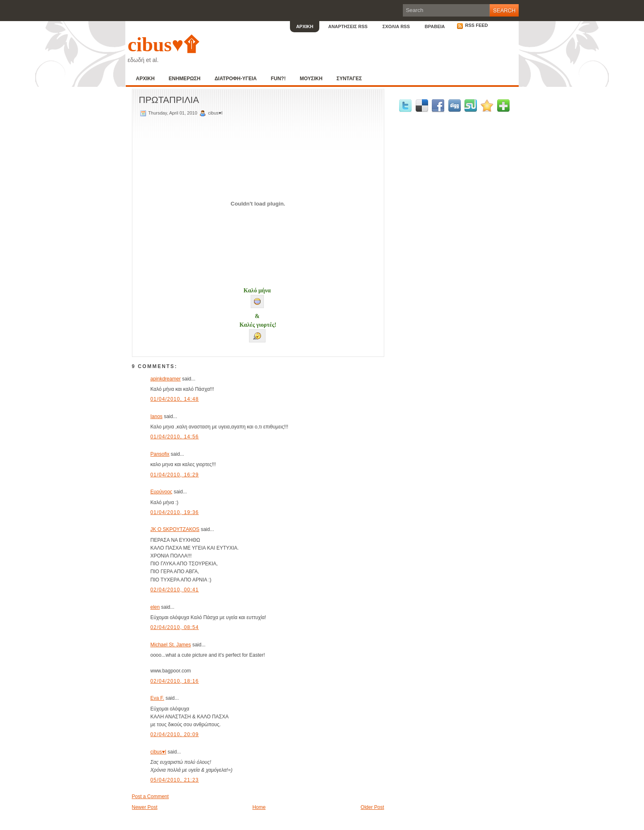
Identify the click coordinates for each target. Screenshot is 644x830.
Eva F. (157, 698)
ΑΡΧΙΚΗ (305, 26)
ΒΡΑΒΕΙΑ (435, 26)
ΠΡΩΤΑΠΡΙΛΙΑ (169, 100)
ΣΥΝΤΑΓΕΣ (349, 79)
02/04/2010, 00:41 (175, 590)
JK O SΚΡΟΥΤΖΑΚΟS (175, 529)
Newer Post (145, 807)
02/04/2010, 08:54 (175, 627)
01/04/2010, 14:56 (175, 437)
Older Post (372, 807)
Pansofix (160, 454)
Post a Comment (150, 797)
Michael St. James (171, 645)
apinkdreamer (166, 379)
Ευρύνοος (162, 492)
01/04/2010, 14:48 (175, 399)
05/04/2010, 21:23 (175, 780)
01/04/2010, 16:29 (175, 475)
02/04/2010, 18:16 (175, 681)
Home (259, 807)
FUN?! (278, 79)
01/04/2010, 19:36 (175, 512)
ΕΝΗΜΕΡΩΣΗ (185, 79)
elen (155, 607)
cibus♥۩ (163, 44)
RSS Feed (472, 25)
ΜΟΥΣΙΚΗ (311, 79)
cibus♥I (158, 752)
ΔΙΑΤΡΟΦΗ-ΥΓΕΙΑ (236, 79)
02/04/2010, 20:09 (175, 734)
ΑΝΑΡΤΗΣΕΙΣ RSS (348, 26)
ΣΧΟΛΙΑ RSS (396, 26)
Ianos (157, 416)
